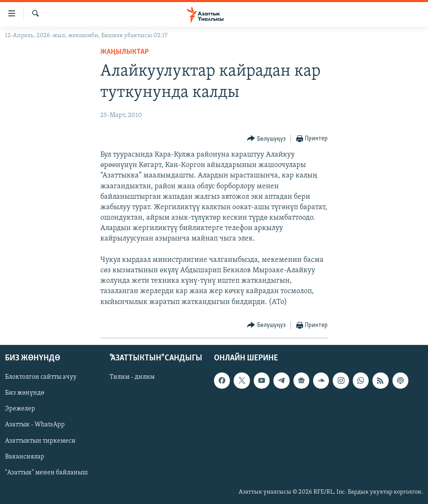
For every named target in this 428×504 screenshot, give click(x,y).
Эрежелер (20, 409)
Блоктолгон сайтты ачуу (41, 377)
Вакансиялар (25, 456)
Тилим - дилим (132, 377)
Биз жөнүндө (25, 393)
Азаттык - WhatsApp (35, 425)
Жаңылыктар (125, 52)
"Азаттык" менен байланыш (46, 472)
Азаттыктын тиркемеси (40, 441)
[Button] (266, 139)
